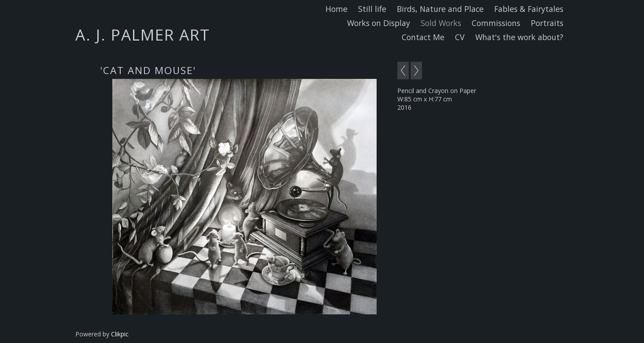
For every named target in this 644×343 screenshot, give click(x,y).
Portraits (547, 23)
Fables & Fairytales (529, 9)
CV (460, 37)
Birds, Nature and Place (440, 9)
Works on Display (379, 23)
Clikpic (120, 334)
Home (337, 9)
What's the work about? (519, 37)
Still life (372, 9)
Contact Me (423, 37)
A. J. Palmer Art (143, 34)
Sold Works (441, 23)
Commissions (496, 23)
